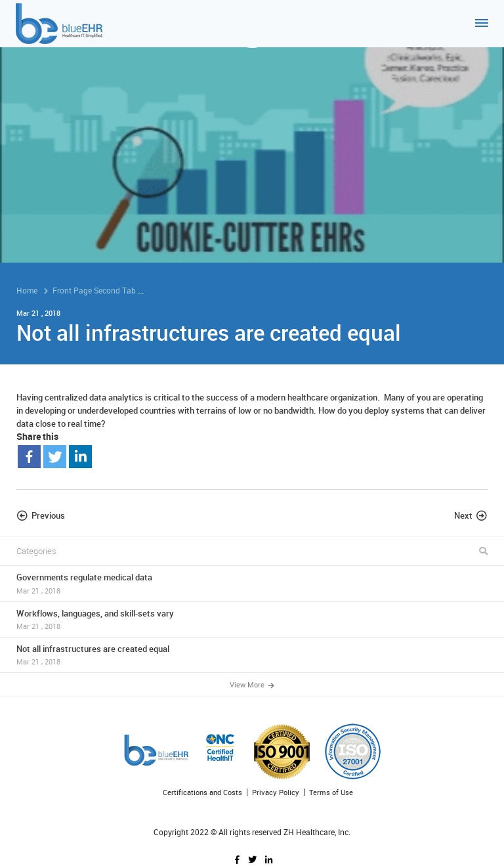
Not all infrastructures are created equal (252, 655)
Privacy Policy (276, 792)
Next (463, 515)
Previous (48, 515)
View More (252, 684)
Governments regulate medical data (252, 583)
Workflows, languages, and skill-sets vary (252, 619)
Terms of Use (331, 792)
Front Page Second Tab (94, 290)
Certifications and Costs (202, 792)
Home (27, 290)
